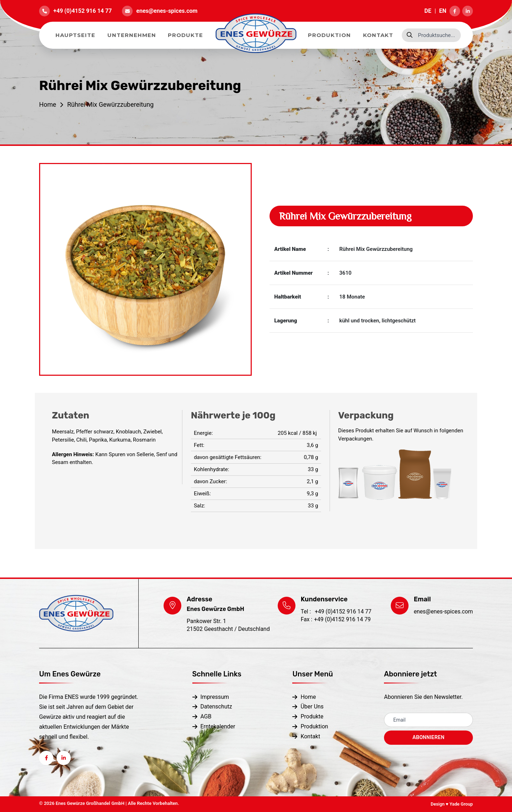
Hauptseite (75, 35)
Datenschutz (216, 706)
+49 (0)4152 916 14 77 (82, 11)
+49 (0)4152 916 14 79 (335, 619)
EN (443, 11)
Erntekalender (218, 726)
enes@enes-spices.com (167, 11)
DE (428, 11)
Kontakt (378, 35)
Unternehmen (132, 35)
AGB (206, 716)
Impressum (215, 697)
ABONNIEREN (428, 737)
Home (48, 104)
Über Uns (312, 706)
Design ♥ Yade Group (451, 804)
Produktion (329, 35)
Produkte (185, 35)
